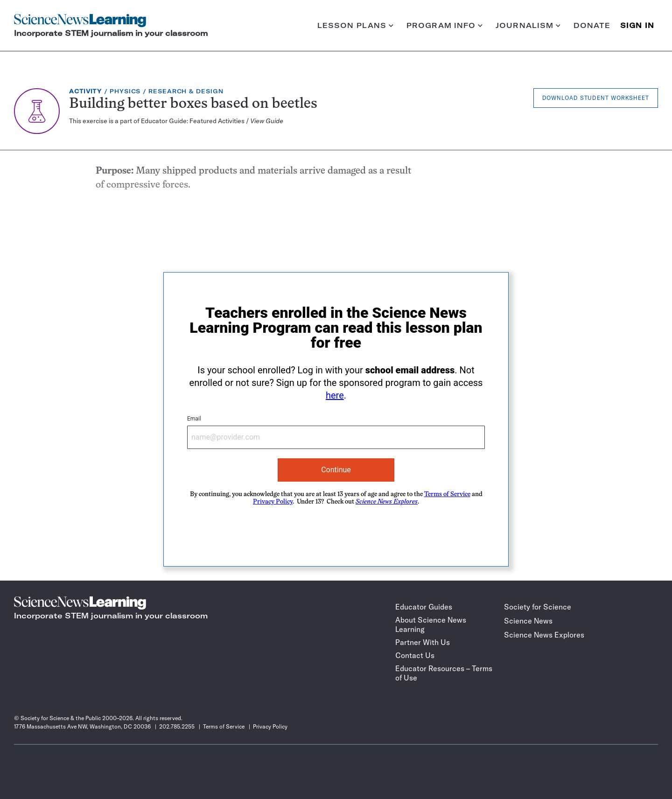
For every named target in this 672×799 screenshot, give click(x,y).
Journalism (528, 25)
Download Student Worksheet (596, 98)
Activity (85, 91)
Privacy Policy (273, 502)
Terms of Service (447, 494)
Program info (444, 25)
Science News (528, 621)
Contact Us (415, 655)
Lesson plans (355, 25)
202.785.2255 (177, 726)
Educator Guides (424, 607)
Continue (336, 470)
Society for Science (538, 607)
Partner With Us (423, 642)
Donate (592, 25)
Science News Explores (544, 635)
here (335, 395)
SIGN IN (637, 25)
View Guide (267, 121)
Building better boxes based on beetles (193, 104)
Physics (125, 91)
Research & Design (186, 91)
